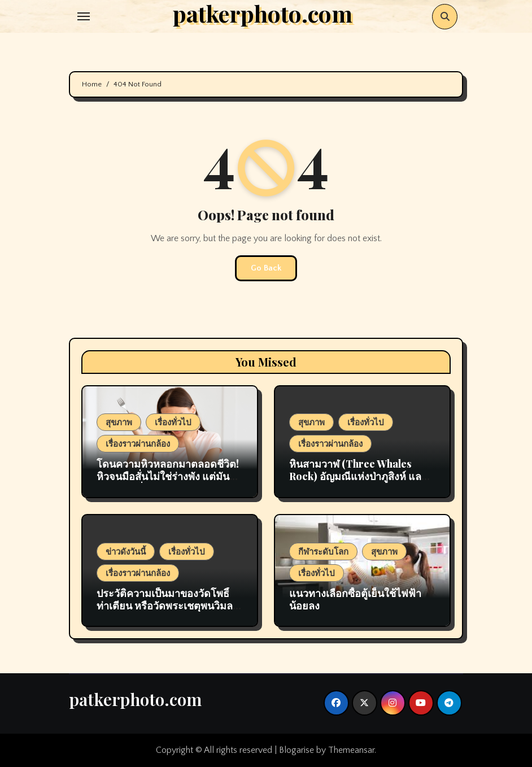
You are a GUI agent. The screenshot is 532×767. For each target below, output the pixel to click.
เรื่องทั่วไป (173, 422)
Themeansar (351, 750)
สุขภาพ (119, 422)
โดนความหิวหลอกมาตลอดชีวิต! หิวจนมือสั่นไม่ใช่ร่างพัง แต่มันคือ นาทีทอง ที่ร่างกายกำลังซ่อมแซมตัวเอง (169, 482)
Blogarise (296, 750)
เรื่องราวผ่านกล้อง (138, 443)
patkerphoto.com (135, 699)
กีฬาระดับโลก (323, 551)
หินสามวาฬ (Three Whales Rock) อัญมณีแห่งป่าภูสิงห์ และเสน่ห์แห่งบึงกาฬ (358, 476)
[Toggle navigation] (84, 16)
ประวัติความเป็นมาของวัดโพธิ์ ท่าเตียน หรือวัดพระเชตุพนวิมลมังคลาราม (165, 605)
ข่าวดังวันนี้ (126, 551)
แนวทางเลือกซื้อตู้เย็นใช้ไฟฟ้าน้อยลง (355, 599)
